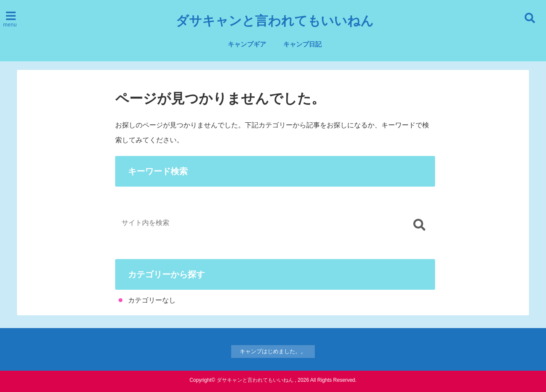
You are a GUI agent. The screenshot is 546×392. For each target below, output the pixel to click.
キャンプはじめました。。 (273, 351)
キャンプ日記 (302, 44)
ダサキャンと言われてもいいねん (275, 21)
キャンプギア (247, 44)
